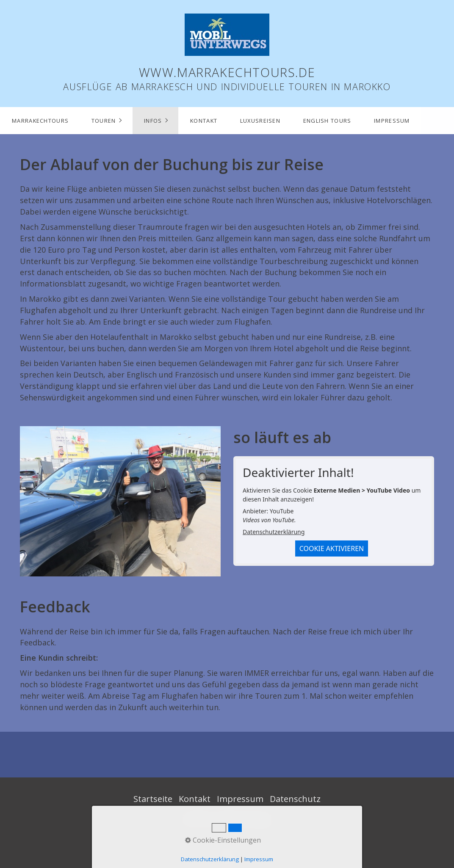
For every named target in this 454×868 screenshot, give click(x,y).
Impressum (392, 121)
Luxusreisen (260, 121)
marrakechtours (40, 121)
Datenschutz (295, 799)
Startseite (153, 799)
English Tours (327, 121)
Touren (104, 121)
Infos (153, 121)
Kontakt (204, 121)
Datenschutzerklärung (274, 532)
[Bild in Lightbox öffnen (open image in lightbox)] (120, 501)
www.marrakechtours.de (227, 72)
